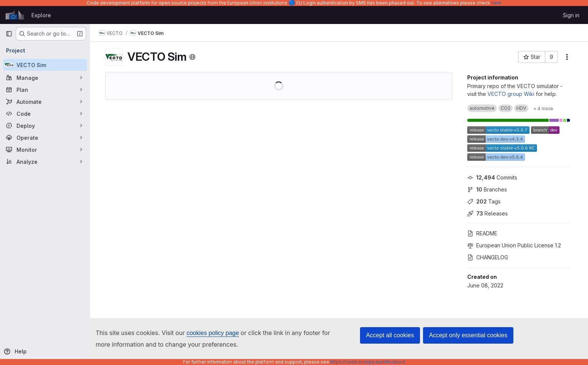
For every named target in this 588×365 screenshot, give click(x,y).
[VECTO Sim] (45, 65)
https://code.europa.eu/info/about (368, 362)
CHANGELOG (488, 257)
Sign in (571, 15)
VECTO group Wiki (511, 94)
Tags (484, 201)
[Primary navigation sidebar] (9, 34)
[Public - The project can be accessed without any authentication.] (192, 57)
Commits (492, 177)
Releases (487, 213)
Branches (487, 189)
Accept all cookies (390, 335)
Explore (41, 15)
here (496, 3)
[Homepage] (15, 15)
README (482, 233)
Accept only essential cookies (468, 335)
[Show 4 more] (543, 108)
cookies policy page (213, 333)
